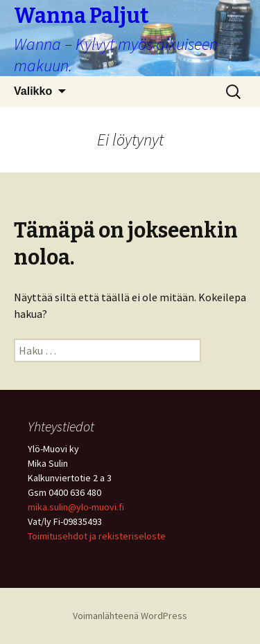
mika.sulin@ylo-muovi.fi (76, 507)
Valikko (33, 91)
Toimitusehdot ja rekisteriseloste (97, 536)
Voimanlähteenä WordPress (130, 616)
